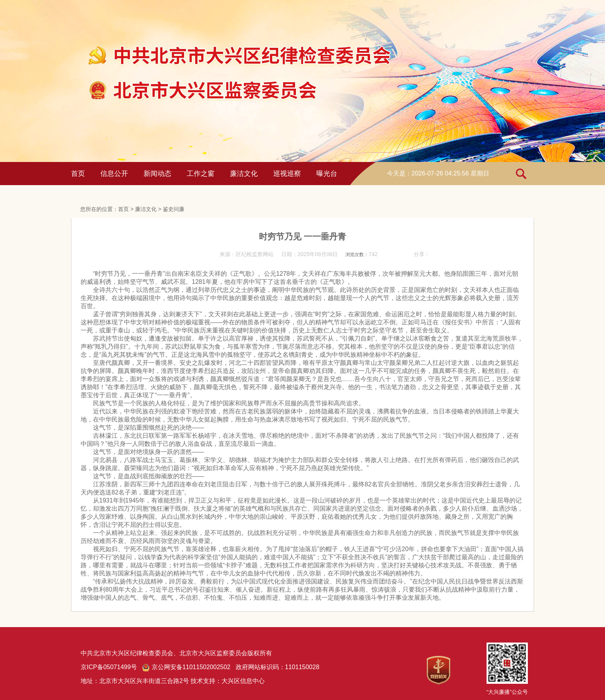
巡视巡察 (287, 174)
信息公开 (114, 174)
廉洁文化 (244, 174)
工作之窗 (201, 174)
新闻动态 (157, 174)
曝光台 (327, 174)
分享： (422, 254)
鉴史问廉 (174, 209)
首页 (78, 174)
